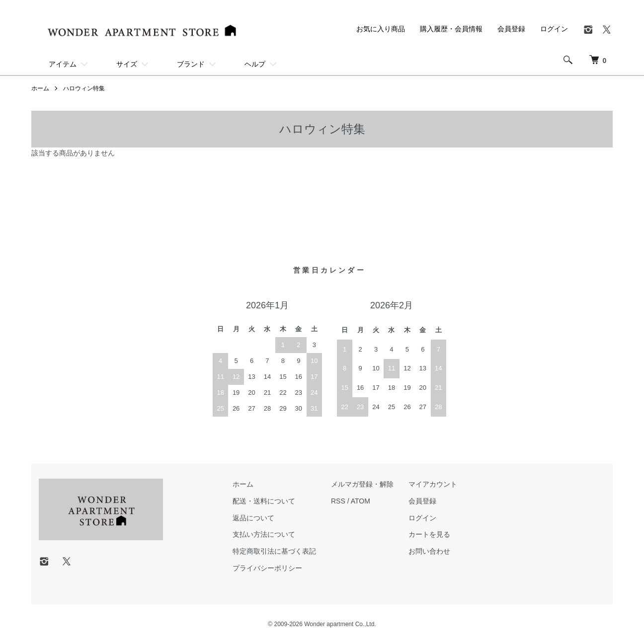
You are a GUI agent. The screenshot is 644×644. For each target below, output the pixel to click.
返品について (253, 518)
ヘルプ (255, 64)
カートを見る (429, 534)
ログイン (554, 29)
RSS (338, 501)
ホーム (40, 88)
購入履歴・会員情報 (451, 29)
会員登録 (511, 29)
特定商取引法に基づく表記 (274, 551)
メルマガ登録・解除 (362, 484)
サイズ (127, 64)
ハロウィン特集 (84, 88)
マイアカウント (433, 484)
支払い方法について (264, 534)
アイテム (63, 64)
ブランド (191, 64)
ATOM (361, 501)
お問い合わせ (429, 551)
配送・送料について (264, 501)
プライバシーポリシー (267, 568)
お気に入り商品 (381, 29)
